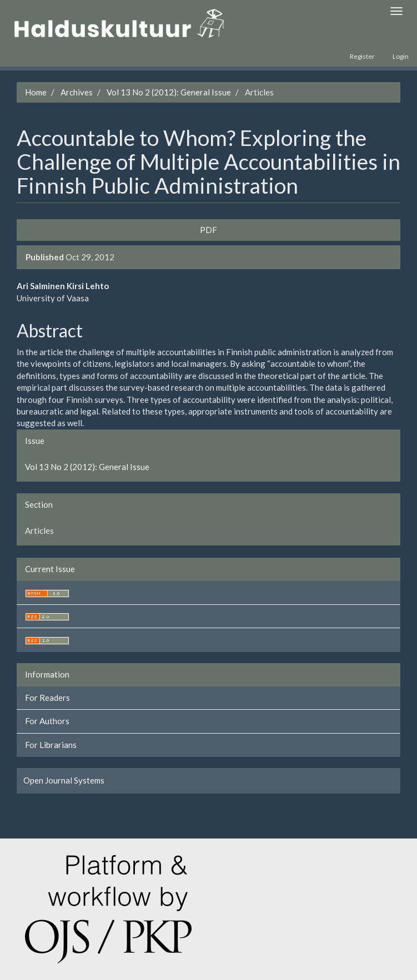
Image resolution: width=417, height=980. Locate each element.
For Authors (47, 721)
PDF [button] (209, 230)
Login (401, 56)
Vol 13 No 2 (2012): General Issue (169, 92)
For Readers (47, 698)
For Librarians (51, 745)
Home (36, 92)
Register (362, 56)
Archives (77, 92)
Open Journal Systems (64, 780)
